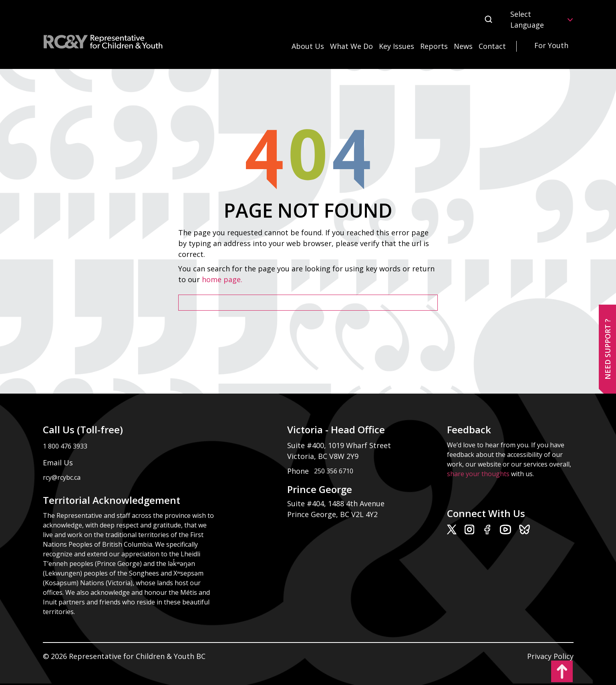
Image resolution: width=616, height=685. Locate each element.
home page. (223, 279)
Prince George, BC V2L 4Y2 (332, 514)
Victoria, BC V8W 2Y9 (324, 456)
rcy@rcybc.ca (62, 477)
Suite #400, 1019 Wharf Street (341, 445)
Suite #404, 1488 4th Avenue (337, 503)
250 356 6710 (334, 471)
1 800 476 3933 (65, 446)
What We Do (351, 46)
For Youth (551, 45)
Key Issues (397, 46)
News (463, 46)
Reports (434, 46)
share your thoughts (478, 474)
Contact (492, 46)
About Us (308, 46)
